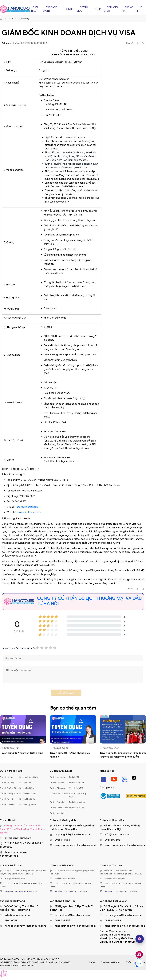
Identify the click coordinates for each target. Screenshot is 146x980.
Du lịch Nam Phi (76, 783)
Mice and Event (50, 9)
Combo (69, 9)
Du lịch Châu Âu (57, 788)
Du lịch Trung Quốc (59, 808)
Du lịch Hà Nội (6, 777)
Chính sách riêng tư (111, 962)
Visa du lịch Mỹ (76, 788)
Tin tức (11, 19)
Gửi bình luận (66, 693)
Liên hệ (139, 9)
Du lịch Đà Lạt (7, 799)
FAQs (92, 962)
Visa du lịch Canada (59, 794)
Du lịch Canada (57, 783)
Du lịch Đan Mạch (58, 802)
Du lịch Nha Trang (28, 794)
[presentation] (26, 694)
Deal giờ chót (111, 9)
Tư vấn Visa (82, 9)
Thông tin (127, 9)
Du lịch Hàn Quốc (77, 802)
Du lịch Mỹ (74, 777)
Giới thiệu (34, 9)
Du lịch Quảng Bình (9, 788)
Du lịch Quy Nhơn (28, 805)
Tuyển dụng (23, 19)
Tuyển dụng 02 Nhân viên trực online (22, 753)
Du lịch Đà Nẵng (27, 788)
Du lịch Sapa (25, 783)
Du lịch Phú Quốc (27, 799)
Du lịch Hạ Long (7, 783)
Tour (97, 9)
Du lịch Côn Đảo (8, 805)
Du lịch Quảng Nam (9, 794)
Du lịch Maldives (57, 813)
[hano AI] (140, 939)
